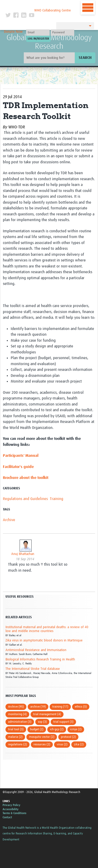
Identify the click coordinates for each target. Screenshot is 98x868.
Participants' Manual (21, 456)
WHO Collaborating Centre (53, 11)
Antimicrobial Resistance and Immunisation (36, 650)
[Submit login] (38, 39)
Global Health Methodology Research (49, 42)
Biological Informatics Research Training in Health (40, 660)
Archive (9, 520)
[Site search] (50, 58)
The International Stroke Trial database (33, 669)
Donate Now (13, 32)
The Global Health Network (38, 5)
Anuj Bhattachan (23, 554)
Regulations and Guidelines (25, 499)
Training (57, 499)
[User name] (38, 33)
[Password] (62, 33)
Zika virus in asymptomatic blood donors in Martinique (44, 641)
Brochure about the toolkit (26, 478)
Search (85, 58)
